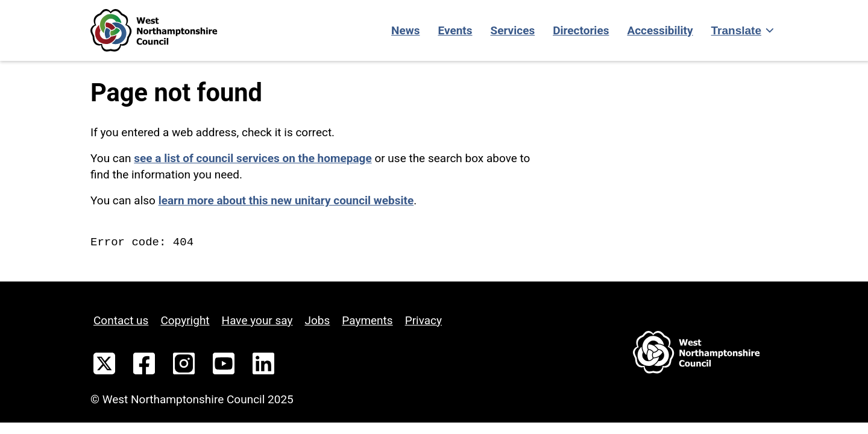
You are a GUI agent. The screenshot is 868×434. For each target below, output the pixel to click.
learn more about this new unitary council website (286, 200)
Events (455, 30)
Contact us (121, 320)
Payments (367, 320)
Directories (581, 30)
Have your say (257, 320)
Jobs (318, 320)
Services (513, 30)
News (405, 30)
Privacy (423, 320)
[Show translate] (741, 31)
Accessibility (660, 30)
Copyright (185, 320)
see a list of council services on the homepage (253, 158)
